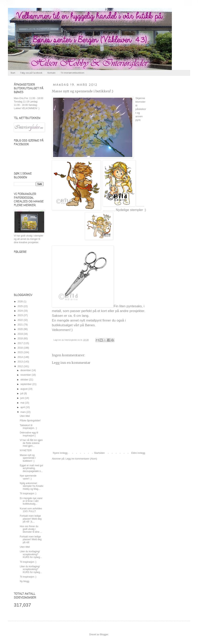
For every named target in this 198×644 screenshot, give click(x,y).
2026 (21, 302)
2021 (21, 325)
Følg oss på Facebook (31, 73)
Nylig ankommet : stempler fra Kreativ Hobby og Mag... (32, 486)
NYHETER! (26, 450)
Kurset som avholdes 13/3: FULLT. (31, 510)
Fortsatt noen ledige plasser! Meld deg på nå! (31, 540)
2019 (21, 334)
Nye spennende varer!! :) (28, 477)
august (24, 389)
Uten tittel (25, 416)
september (26, 384)
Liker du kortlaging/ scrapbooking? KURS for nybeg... (31, 554)
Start (13, 73)
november (26, 375)
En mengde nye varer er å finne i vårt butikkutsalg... (31, 501)
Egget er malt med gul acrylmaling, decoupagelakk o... (31, 468)
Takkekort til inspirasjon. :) (28, 427)
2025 (21, 306)
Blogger (104, 635)
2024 (21, 311)
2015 (21, 352)
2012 (21, 366)
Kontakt (51, 73)
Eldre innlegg (138, 453)
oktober (25, 380)
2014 (21, 357)
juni (23, 398)
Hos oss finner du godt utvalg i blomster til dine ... (31, 529)
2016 (21, 348)
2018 (21, 339)
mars (23, 412)
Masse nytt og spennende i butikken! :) (83, 91)
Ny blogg (24, 581)
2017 (21, 343)
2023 (21, 315)
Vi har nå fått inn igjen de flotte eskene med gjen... (31, 443)
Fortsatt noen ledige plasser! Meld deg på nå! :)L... (31, 519)
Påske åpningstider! (30, 421)
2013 (21, 362)
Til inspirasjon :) (28, 494)
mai (23, 403)
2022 (21, 320)
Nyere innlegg (60, 453)
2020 (21, 329)
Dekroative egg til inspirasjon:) (29, 434)
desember (26, 370)
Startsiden (99, 453)
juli (22, 393)
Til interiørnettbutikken (72, 73)
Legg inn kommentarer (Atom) (81, 459)
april (23, 407)
